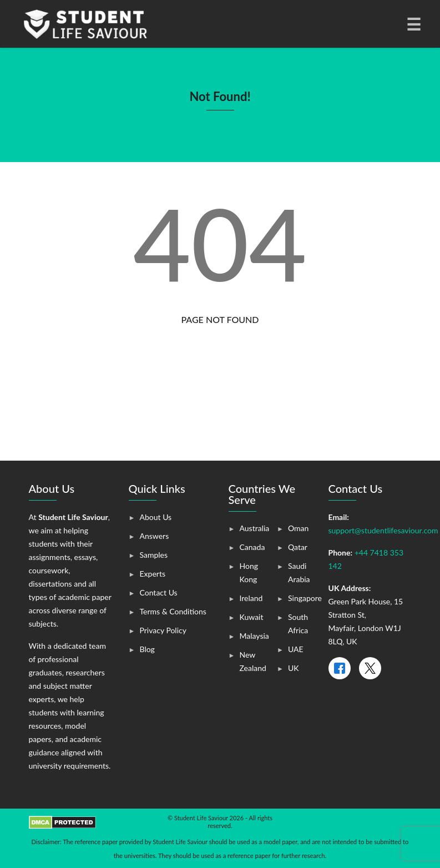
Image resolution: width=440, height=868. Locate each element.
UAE (296, 649)
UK (294, 668)
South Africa (298, 624)
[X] (370, 668)
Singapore (305, 598)
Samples (154, 555)
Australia (255, 528)
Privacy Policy (163, 630)
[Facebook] (340, 668)
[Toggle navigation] (413, 24)
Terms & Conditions (173, 611)
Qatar (298, 547)
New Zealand (253, 661)
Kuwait (252, 617)
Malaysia (254, 636)
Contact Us (159, 592)
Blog (147, 649)
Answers (155, 536)
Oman (298, 528)
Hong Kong (249, 572)
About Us (156, 517)
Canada (252, 547)
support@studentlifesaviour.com (383, 530)
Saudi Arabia (299, 572)
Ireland (251, 598)
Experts (153, 574)
